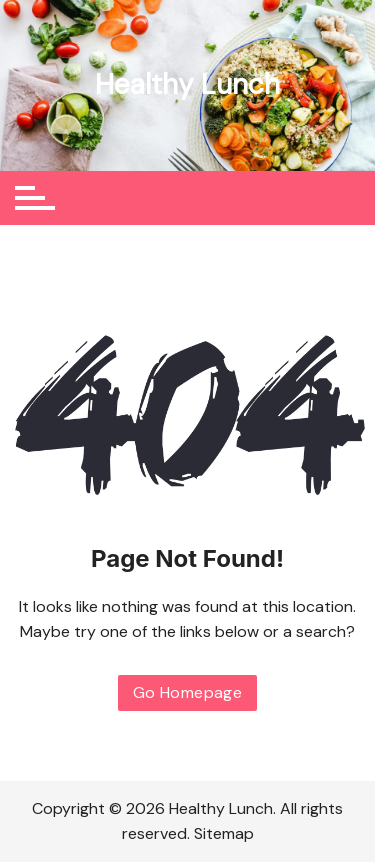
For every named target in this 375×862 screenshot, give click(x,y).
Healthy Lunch (187, 84)
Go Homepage (187, 692)
